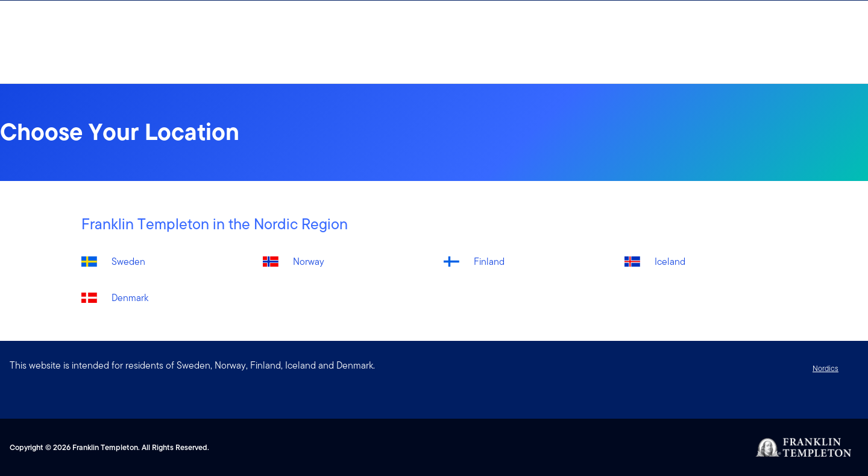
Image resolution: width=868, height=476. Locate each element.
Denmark (130, 298)
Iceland (670, 262)
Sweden (128, 262)
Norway (309, 262)
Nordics (826, 368)
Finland (489, 262)
